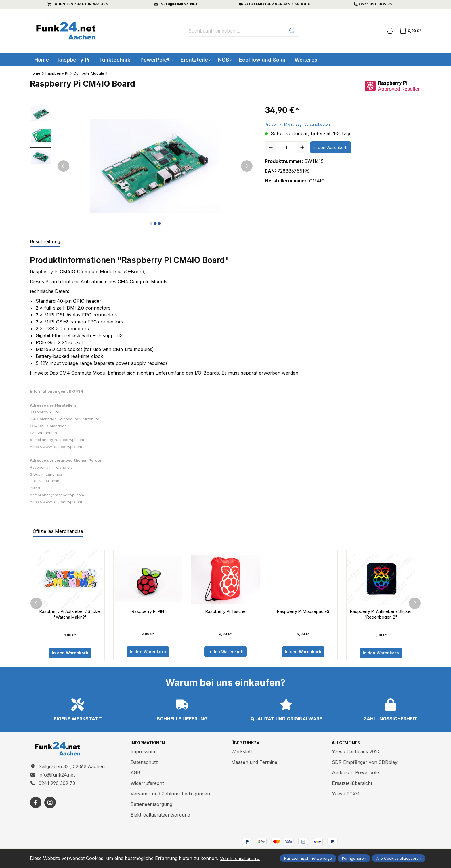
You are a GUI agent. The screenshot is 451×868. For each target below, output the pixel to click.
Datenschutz (144, 764)
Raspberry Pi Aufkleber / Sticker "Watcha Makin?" (70, 615)
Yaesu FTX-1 (346, 795)
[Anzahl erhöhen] (302, 147)
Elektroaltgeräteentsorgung (160, 817)
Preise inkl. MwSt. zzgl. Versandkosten (297, 124)
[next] (415, 604)
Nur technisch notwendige (308, 855)
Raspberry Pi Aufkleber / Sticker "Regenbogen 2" (381, 615)
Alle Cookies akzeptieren (399, 855)
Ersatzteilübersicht (352, 785)
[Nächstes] (247, 166)
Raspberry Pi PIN (148, 612)
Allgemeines (348, 745)
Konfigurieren (354, 855)
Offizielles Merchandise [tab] (58, 531)
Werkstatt (242, 753)
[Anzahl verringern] (271, 147)
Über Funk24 (247, 745)
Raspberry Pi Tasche (226, 612)
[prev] (36, 604)
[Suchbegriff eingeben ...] (234, 31)
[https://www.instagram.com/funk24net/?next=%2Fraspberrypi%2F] (50, 808)
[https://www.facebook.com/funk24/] (36, 808)
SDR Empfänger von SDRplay (365, 764)
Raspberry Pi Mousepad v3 (303, 612)
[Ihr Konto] (388, 31)
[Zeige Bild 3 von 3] (159, 224)
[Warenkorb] (409, 31)
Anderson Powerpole (355, 774)
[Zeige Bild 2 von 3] (155, 224)
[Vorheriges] (64, 166)
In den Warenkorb (331, 147)
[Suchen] (291, 31)
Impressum (143, 753)
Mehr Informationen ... (55, 859)
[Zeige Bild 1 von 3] (151, 224)
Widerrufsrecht (147, 785)
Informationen (150, 745)
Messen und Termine (254, 764)
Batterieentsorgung (151, 806)
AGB (135, 774)
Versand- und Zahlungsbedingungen (170, 795)
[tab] (45, 242)
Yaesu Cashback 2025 (356, 753)
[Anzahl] (286, 147)
